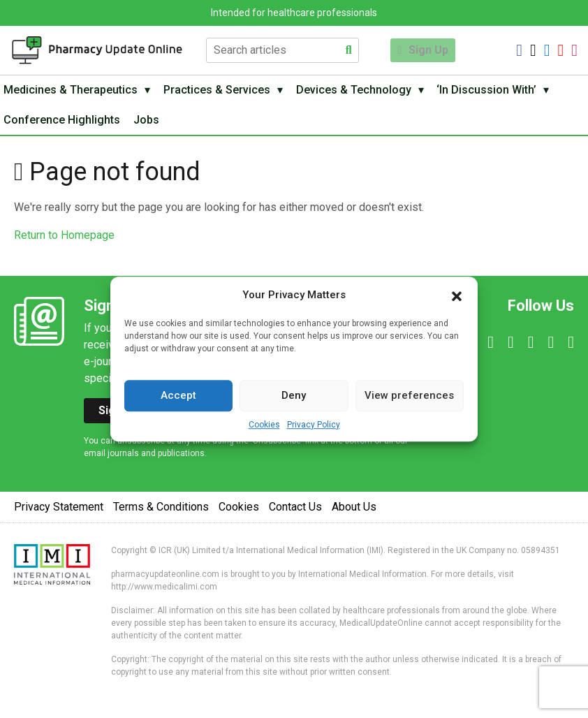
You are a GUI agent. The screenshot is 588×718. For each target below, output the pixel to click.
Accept (178, 395)
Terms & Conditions (161, 514)
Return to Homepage (64, 243)
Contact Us (295, 514)
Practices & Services (222, 92)
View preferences (409, 395)
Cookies (264, 425)
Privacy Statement (59, 514)
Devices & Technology (363, 92)
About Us (354, 514)
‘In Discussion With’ (500, 92)
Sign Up (428, 50)
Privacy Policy (314, 425)
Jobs (152, 125)
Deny (294, 395)
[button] (457, 295)
